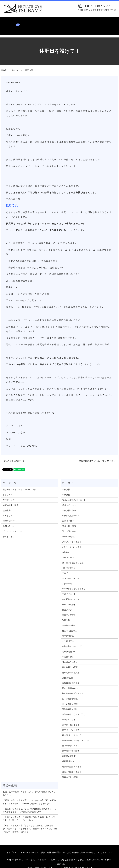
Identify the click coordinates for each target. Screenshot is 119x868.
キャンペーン (68, 552)
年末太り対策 (68, 652)
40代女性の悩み (69, 505)
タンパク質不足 (69, 563)
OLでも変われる (69, 526)
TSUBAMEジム (68, 531)
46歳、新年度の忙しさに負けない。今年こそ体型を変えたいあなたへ (29, 788)
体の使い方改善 (69, 610)
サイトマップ (9, 531)
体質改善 (66, 615)
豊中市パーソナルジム (72, 730)
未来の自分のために (71, 678)
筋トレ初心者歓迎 (70, 699)
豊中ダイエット (69, 714)
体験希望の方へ (99, 21)
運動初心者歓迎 (69, 751)
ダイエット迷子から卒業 (73, 557)
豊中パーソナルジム (71, 725)
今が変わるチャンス (71, 594)
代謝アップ (67, 604)
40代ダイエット (69, 500)
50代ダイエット (69, 516)
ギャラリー (85, 21)
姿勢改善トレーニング (72, 641)
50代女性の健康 (69, 521)
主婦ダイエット (69, 589)
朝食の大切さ (68, 672)
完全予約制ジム (69, 646)
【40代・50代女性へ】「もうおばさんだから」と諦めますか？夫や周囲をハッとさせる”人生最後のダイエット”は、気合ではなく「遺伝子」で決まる (30, 823)
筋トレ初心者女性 (70, 693)
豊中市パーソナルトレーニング (76, 735)
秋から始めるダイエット (73, 688)
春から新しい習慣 (70, 662)
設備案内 (74, 21)
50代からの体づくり (71, 510)
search (18, 25)
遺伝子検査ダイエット (72, 761)
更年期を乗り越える (71, 667)
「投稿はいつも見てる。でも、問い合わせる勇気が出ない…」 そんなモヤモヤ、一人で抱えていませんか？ (30, 805)
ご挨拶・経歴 (43, 21)
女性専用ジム (68, 631)
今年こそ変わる (69, 599)
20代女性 (66, 484)
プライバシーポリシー (13, 526)
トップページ (7, 21)
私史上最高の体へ (70, 683)
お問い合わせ (7, 25)
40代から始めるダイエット (74, 495)
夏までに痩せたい (70, 625)
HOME (4, 65)
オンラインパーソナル (72, 542)
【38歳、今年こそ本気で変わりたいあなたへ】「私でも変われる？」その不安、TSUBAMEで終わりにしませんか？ (29, 797)
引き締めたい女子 (70, 657)
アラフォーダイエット (72, 536)
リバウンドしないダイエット (75, 583)
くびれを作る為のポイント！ (16, 456)
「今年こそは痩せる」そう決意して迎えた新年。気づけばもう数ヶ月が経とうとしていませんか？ (29, 813)
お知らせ (15, 65)
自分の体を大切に (70, 704)
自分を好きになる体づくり (74, 709)
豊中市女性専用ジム (71, 746)
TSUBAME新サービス (25, 21)
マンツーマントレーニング (74, 573)
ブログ (65, 568)
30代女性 (66, 489)
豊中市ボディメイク (71, 740)
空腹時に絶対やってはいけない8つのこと (97, 456)
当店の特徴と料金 (59, 21)
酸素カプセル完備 (70, 772)
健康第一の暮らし (70, 620)
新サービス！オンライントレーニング (19, 484)
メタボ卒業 (67, 578)
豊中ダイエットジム (71, 720)
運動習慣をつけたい (71, 756)
